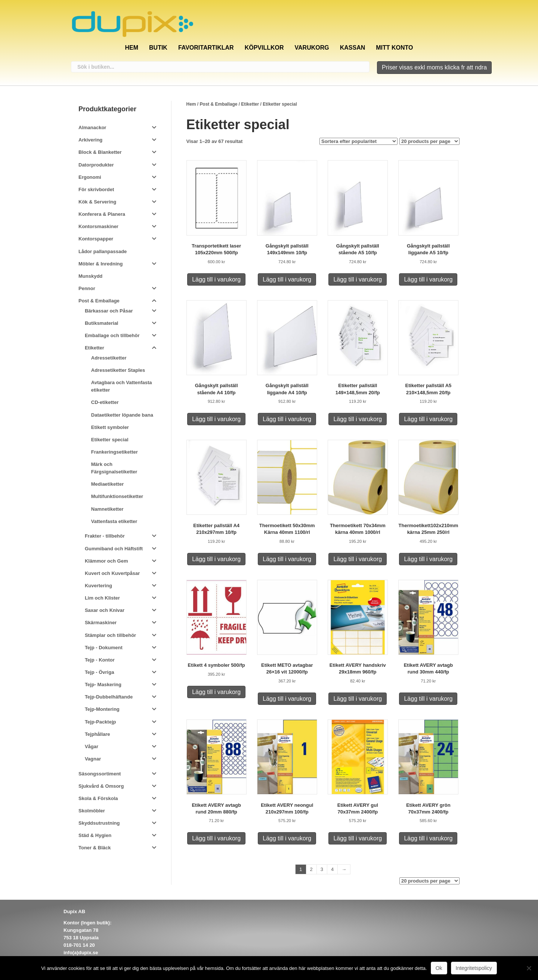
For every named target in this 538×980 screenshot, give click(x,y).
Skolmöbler (92, 811)
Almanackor (92, 127)
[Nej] (529, 968)
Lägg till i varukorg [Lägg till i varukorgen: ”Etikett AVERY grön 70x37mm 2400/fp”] (428, 838)
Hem (132, 48)
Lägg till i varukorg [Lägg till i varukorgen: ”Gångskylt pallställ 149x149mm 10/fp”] (287, 279)
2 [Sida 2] (311, 869)
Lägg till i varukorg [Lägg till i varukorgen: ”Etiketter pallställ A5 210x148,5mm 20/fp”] (428, 419)
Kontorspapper (96, 239)
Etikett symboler (110, 427)
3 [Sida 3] (322, 869)
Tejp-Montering (102, 709)
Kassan (353, 48)
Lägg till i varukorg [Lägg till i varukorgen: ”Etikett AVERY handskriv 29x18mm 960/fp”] (358, 699)
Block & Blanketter (100, 152)
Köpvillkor (264, 48)
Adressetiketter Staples (118, 370)
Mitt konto (394, 48)
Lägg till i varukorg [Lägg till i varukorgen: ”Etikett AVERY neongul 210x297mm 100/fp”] (287, 838)
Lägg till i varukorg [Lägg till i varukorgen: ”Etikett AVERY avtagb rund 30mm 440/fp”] (428, 699)
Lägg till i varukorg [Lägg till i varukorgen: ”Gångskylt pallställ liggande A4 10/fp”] (287, 419)
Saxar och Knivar (105, 610)
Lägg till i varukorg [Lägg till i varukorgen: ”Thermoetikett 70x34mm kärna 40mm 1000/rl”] (358, 559)
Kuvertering (98, 586)
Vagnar (93, 759)
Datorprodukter (96, 165)
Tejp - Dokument (104, 648)
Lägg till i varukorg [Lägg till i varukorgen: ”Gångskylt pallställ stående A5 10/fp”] (358, 279)
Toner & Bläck (95, 848)
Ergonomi (90, 177)
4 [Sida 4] (332, 869)
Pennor (87, 288)
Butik (158, 48)
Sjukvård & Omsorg (101, 786)
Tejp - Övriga (100, 672)
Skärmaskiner (101, 623)
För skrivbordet (96, 189)
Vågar (92, 746)
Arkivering (90, 140)
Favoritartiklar (206, 48)
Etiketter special (110, 440)
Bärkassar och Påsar (109, 311)
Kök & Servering (97, 202)
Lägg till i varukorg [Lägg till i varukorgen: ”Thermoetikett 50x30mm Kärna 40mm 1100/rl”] (287, 559)
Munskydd (90, 276)
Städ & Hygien (95, 835)
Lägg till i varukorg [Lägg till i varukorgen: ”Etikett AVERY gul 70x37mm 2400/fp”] (358, 838)
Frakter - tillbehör (105, 536)
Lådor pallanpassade (103, 251)
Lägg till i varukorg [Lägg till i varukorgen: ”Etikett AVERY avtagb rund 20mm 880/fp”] (216, 838)
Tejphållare (98, 734)
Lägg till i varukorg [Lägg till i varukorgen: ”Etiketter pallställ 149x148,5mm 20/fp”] (358, 419)
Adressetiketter (109, 358)
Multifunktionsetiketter (117, 496)
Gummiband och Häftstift (114, 549)
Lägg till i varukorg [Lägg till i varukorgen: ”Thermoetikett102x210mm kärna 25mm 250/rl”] (428, 559)
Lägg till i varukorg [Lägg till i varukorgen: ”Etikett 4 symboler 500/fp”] (216, 692)
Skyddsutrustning (99, 823)
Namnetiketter (107, 509)
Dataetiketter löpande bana (122, 415)
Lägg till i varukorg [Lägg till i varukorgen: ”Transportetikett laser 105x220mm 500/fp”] (216, 279)
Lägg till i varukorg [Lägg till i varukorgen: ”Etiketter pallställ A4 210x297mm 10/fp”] (216, 559)
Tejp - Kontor (100, 660)
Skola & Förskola (98, 798)
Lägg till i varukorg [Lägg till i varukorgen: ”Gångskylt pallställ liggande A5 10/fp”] (428, 279)
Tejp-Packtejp (101, 722)
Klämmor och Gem (106, 561)
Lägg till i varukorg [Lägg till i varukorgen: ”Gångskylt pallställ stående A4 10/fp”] (216, 419)
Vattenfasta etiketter (114, 521)
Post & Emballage (218, 104)
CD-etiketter (105, 402)
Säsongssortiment (100, 774)
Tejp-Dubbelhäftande (109, 697)
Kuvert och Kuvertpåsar (112, 573)
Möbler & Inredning (101, 264)
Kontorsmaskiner (98, 226)
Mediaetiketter (107, 484)
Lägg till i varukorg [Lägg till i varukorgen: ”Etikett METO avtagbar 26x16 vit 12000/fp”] (287, 699)
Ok (439, 968)
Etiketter (250, 104)
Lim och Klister (102, 598)
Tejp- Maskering (103, 685)
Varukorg (312, 48)
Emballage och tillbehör (112, 335)
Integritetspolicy (474, 968)
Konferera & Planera (102, 214)
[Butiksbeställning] (358, 141)
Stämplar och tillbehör (110, 635)
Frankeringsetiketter (115, 452)
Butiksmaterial (102, 323)
